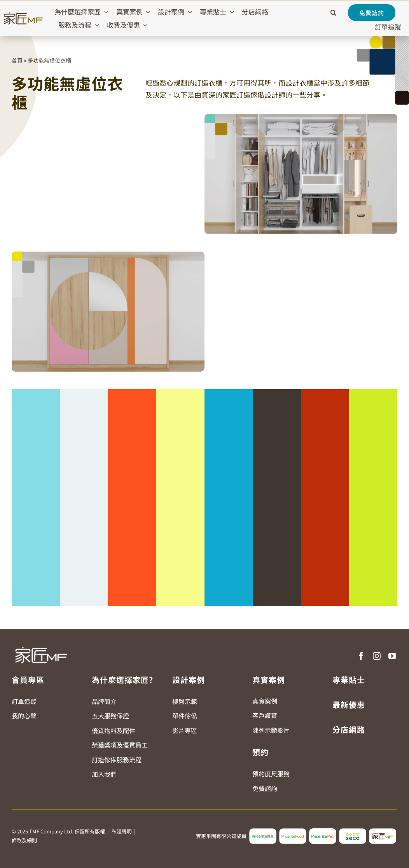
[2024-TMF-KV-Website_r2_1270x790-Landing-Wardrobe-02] (108, 255)
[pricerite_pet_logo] (323, 831)
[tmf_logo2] (383, 831)
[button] (333, 13)
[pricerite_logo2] (263, 831)
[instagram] (377, 656)
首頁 (17, 60)
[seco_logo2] (353, 831)
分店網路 (349, 729)
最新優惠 (349, 705)
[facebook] (361, 656)
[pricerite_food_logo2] (293, 831)
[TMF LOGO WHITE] (41, 644)
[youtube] (392, 656)
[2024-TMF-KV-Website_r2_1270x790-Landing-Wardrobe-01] (301, 117)
